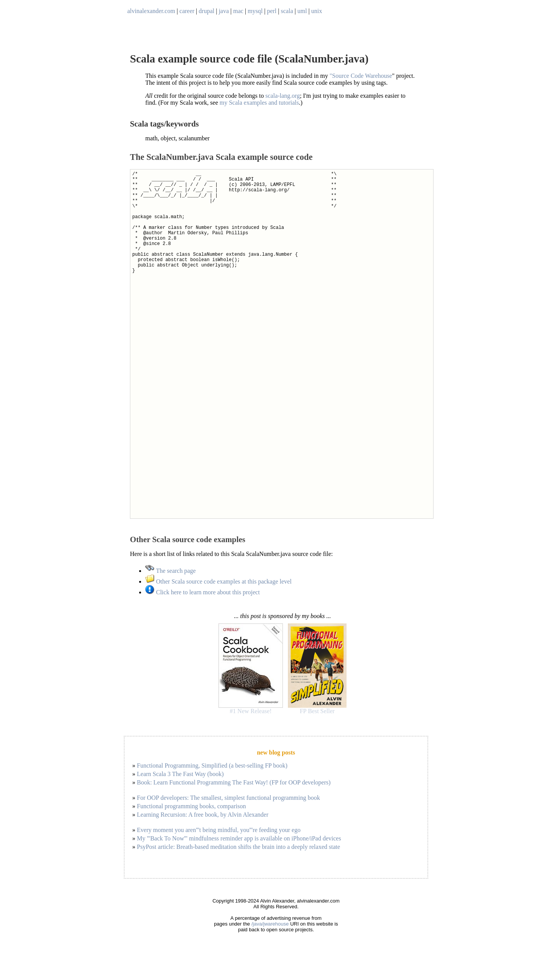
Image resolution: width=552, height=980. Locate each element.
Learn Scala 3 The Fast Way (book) (180, 774)
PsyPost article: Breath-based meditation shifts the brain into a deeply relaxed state (238, 847)
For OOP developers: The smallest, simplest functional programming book (228, 798)
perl (272, 11)
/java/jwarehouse (270, 924)
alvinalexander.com (151, 11)
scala (287, 11)
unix (317, 11)
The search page (171, 571)
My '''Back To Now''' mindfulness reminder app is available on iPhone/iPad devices (239, 838)
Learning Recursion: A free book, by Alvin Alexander (203, 815)
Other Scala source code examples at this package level (219, 581)
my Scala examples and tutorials (259, 103)
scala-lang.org (283, 96)
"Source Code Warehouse (361, 76)
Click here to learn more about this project (203, 592)
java (224, 11)
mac (238, 11)
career (187, 11)
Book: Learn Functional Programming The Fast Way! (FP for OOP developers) (234, 782)
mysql (255, 11)
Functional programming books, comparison (191, 806)
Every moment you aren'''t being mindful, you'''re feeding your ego (219, 830)
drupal (206, 11)
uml (302, 11)
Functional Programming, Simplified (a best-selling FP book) (212, 765)
